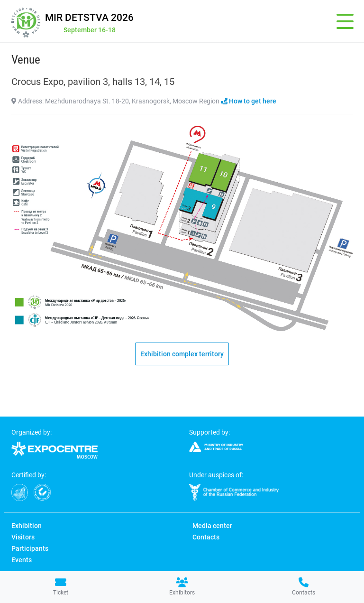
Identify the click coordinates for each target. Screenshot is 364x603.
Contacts (304, 587)
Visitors (23, 537)
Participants (30, 548)
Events (22, 560)
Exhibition (27, 526)
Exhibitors (182, 587)
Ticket (61, 587)
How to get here (249, 101)
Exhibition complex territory (182, 354)
